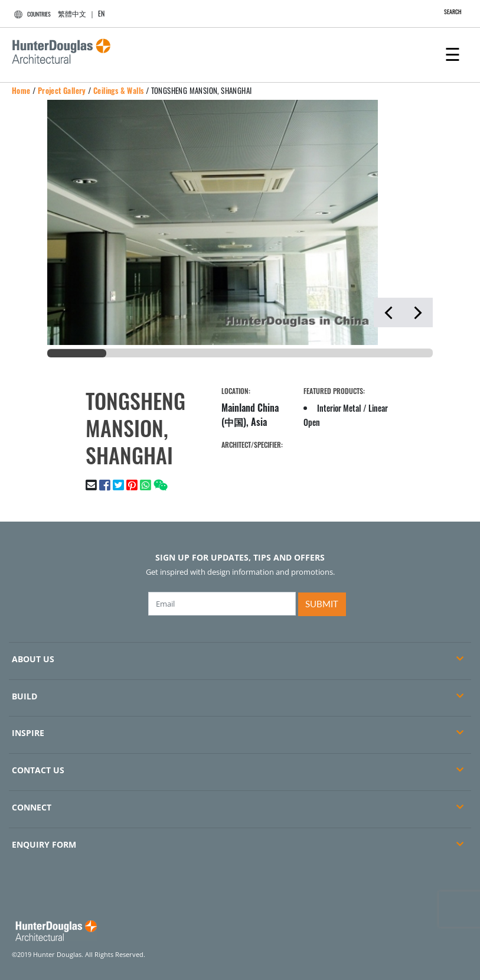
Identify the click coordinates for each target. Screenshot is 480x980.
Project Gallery (62, 90)
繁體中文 (72, 13)
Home (21, 90)
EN (101, 13)
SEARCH (446, 12)
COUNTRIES (31, 14)
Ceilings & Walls (118, 90)
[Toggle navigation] (453, 53)
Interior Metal (339, 408)
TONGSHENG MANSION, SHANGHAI (202, 90)
